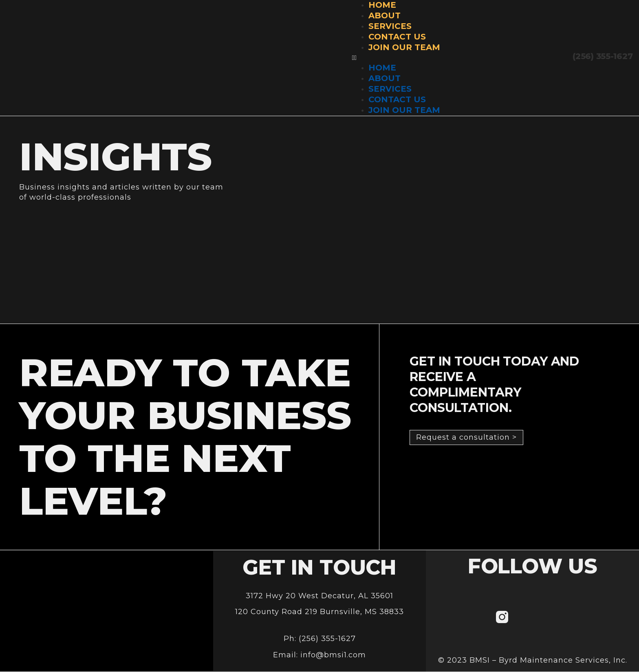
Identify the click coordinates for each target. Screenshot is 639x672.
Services (390, 26)
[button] (396, 58)
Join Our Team (404, 47)
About (385, 15)
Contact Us (397, 37)
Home (382, 68)
